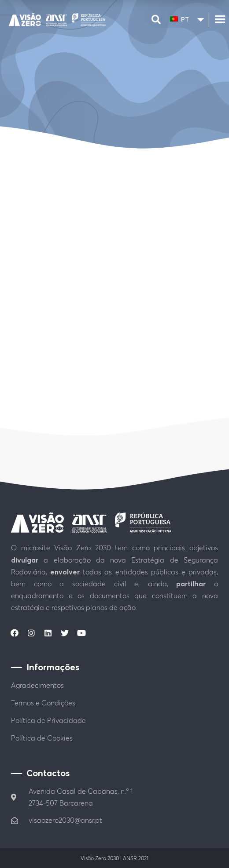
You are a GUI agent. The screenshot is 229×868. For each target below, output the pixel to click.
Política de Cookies (42, 738)
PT (179, 19)
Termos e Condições (43, 703)
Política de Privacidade (48, 720)
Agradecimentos (37, 685)
